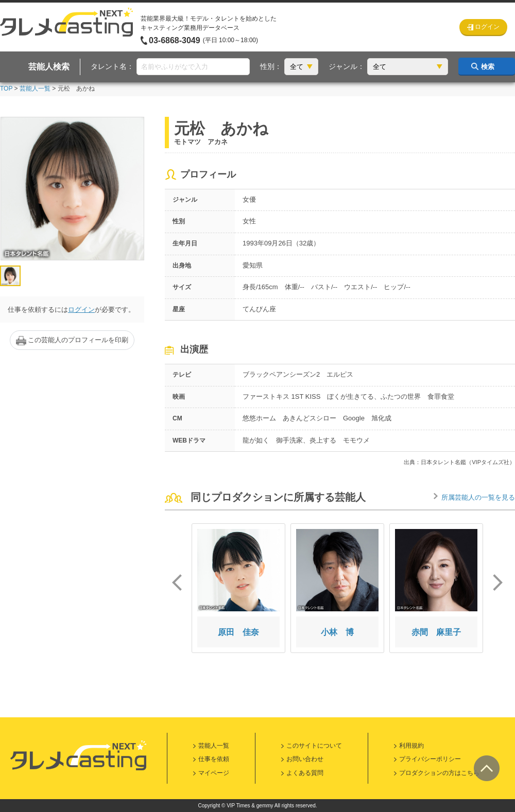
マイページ (214, 773)
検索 (488, 67)
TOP (6, 89)
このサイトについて (314, 746)
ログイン (81, 310)
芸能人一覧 (35, 89)
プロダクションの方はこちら (439, 773)
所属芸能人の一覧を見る (478, 497)
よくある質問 (305, 773)
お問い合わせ (305, 759)
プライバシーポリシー (430, 759)
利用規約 (411, 746)
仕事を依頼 (214, 759)
